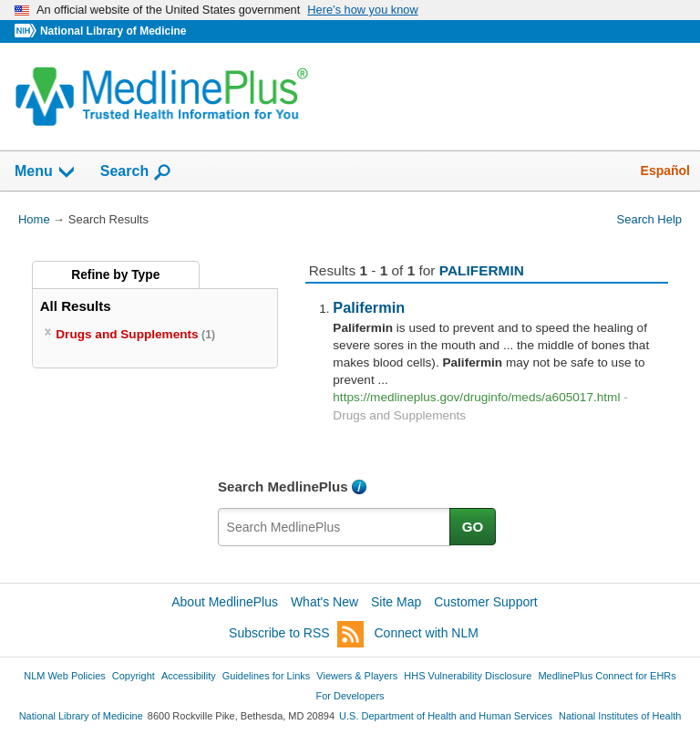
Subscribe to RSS (296, 634)
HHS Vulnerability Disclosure (468, 676)
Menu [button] (46, 172)
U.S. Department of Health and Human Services (446, 716)
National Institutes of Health (620, 716)
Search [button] (136, 172)
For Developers (350, 696)
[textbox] (335, 527)
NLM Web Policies (65, 676)
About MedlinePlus (225, 602)
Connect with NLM (427, 633)
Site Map (396, 602)
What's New (324, 602)
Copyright (134, 676)
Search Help (649, 219)
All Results (76, 306)
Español (665, 171)
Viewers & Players (357, 676)
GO (473, 527)
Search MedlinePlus (283, 487)
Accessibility (189, 676)
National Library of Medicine (113, 31)
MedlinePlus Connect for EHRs (607, 676)
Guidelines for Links (266, 676)
